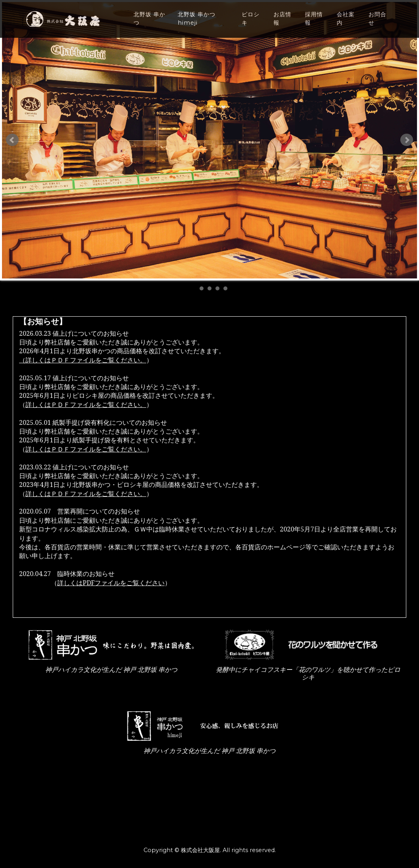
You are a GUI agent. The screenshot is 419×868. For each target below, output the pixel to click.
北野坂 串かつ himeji (197, 25)
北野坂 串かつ (149, 25)
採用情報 (314, 25)
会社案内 (346, 25)
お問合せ (377, 25)
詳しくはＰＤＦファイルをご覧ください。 (86, 405)
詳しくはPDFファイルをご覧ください (111, 583)
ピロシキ (251, 25)
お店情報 (282, 25)
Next (407, 140)
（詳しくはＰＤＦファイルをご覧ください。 (83, 360)
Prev (12, 140)
